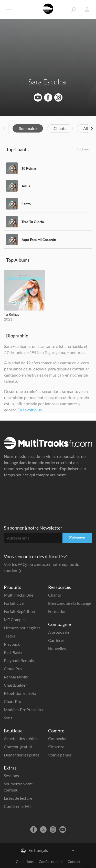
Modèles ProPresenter (24, 710)
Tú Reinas (29, 168)
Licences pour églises (22, 628)
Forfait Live (14, 603)
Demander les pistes (22, 755)
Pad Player (13, 652)
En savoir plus (30, 410)
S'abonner (77, 537)
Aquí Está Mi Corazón (39, 240)
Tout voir (83, 149)
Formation (57, 611)
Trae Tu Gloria (33, 222)
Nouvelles (57, 648)
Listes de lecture (18, 798)
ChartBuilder (15, 685)
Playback (12, 644)
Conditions (25, 861)
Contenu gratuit (18, 747)
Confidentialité (51, 861)
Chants (60, 128)
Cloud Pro (13, 669)
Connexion (58, 738)
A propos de (59, 632)
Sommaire (28, 128)
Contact (74, 861)
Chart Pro (13, 701)
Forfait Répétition (19, 611)
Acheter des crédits (21, 738)
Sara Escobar (48, 82)
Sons (8, 718)
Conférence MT (18, 806)
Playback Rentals (19, 660)
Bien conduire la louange (70, 603)
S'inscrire (56, 747)
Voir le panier (60, 755)
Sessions (11, 776)
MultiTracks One (19, 595)
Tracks (9, 636)
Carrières (56, 640)
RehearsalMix (16, 677)
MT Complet (15, 619)
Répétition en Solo (20, 693)
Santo (26, 204)
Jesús (26, 186)
